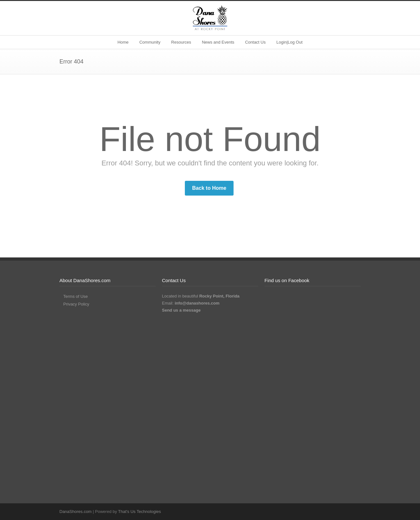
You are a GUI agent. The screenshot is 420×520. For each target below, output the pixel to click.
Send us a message (181, 310)
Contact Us (255, 42)
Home (123, 42)
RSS (354, 511)
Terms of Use (76, 296)
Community (150, 42)
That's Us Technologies (140, 512)
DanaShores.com (76, 512)
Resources (181, 42)
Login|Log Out (289, 42)
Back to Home (209, 188)
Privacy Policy (76, 304)
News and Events (218, 42)
